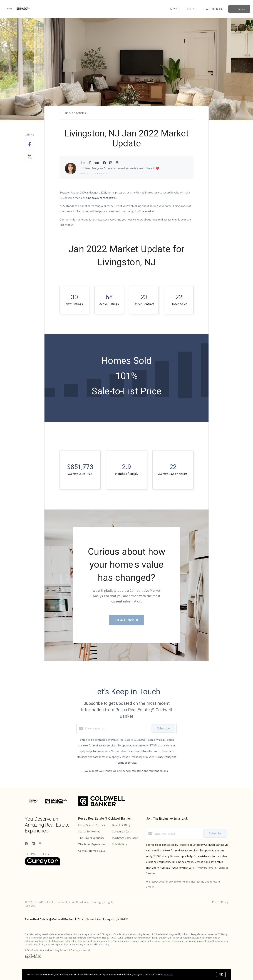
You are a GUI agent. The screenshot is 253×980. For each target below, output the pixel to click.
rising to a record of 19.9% (100, 198)
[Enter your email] (117, 728)
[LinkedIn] (33, 844)
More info (168, 975)
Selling (191, 9)
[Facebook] (26, 844)
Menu (239, 9)
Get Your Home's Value (92, 851)
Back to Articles (75, 113)
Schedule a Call (121, 831)
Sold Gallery (120, 844)
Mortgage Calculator (125, 838)
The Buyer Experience (91, 838)
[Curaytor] (43, 864)
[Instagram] (40, 844)
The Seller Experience (91, 844)
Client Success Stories (92, 825)
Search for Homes (89, 831)
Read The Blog (213, 9)
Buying (175, 9)
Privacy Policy (220, 902)
